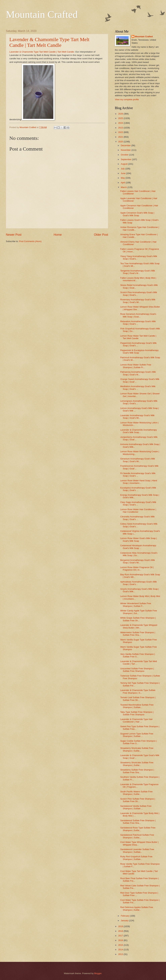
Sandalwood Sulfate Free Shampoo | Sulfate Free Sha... (138, 822)
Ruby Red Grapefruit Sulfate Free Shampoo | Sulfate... (136, 858)
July (123, 169)
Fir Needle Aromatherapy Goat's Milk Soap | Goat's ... (138, 475)
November (126, 150)
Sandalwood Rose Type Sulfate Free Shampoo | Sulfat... (138, 829)
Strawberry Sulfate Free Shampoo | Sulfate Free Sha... (137, 771)
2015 (121, 945)
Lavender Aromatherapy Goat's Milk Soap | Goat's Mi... (137, 417)
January (125, 920)
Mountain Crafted (42, 14)
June (123, 173)
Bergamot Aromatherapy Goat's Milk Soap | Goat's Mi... (137, 561)
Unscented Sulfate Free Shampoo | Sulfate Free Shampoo (137, 670)
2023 (121, 128)
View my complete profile (127, 99)
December (126, 145)
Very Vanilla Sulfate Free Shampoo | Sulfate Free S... (137, 655)
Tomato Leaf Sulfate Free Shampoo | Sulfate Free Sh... (138, 699)
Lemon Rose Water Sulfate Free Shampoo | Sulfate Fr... (136, 366)
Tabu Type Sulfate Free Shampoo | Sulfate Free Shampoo (137, 713)
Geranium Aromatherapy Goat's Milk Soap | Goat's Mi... (138, 460)
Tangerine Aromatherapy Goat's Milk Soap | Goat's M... (138, 272)
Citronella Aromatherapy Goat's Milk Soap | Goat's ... (137, 518)
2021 (121, 137)
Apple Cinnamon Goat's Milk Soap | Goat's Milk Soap (137, 214)
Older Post (101, 235)
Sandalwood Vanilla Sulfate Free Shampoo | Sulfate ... (136, 807)
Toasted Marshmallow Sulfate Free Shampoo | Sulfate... (137, 706)
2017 (121, 936)
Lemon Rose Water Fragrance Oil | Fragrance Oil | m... (137, 569)
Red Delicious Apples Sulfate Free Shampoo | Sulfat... (137, 908)
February (125, 916)
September (126, 159)
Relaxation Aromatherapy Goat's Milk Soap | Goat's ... (138, 323)
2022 (121, 132)
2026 (121, 114)
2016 (121, 940)
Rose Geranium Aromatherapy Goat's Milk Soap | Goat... (138, 315)
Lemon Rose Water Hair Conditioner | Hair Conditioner (138, 511)
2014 (121, 950)
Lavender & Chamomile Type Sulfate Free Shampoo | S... (138, 691)
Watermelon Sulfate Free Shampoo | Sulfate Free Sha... (138, 634)
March (124, 187)
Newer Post (14, 235)
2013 (121, 954)
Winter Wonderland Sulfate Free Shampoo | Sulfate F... (136, 605)
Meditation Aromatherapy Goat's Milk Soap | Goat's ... (138, 388)
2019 (121, 926)
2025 (121, 118)
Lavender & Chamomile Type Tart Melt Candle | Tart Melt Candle (49, 42)
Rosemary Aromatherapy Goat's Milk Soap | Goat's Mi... (138, 301)
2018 (121, 931)
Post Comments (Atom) (30, 241)
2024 (121, 123)
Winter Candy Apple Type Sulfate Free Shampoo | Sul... (139, 612)
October (125, 155)
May (123, 178)
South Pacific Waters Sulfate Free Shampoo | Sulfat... (136, 793)
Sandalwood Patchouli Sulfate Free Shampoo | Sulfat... (137, 836)
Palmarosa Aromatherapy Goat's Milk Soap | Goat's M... (138, 373)
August (124, 164)
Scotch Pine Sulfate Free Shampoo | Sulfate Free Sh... (138, 800)
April (123, 183)
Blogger (98, 973)
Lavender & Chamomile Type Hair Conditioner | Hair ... (136, 720)
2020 (121, 142)
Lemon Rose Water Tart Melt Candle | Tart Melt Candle (138, 337)
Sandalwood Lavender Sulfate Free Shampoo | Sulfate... (137, 851)
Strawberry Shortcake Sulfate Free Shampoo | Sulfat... (137, 749)
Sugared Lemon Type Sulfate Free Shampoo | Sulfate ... (137, 735)
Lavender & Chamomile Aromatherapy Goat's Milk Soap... (139, 431)
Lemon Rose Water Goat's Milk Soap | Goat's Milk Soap (139, 540)
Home (58, 235)
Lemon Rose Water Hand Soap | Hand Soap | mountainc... (139, 482)
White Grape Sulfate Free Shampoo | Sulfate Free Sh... (138, 619)
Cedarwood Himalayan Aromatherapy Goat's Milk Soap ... (138, 547)
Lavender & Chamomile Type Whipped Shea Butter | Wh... (139, 626)
